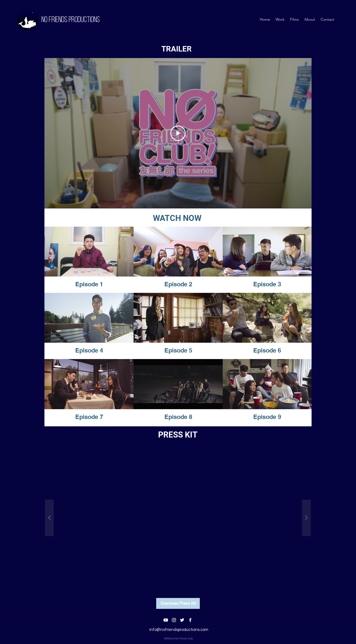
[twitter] (182, 620)
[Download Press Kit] (178, 603)
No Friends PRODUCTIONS (71, 20)
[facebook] (190, 620)
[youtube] (166, 620)
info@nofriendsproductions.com (179, 630)
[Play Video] (178, 133)
